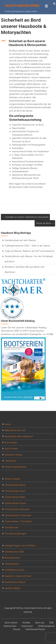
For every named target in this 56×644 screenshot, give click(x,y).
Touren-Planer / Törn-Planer (18, 521)
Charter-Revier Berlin (15, 497)
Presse (17, 629)
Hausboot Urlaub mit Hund (18, 576)
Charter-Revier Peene (15, 503)
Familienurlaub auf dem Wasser (20, 240)
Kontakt (26, 623)
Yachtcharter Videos (15, 582)
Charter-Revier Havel (15, 491)
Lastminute (10, 461)
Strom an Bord (45, 223)
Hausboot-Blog (12, 588)
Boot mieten (11, 443)
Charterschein (12, 564)
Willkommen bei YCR (15, 430)
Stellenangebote (46, 626)
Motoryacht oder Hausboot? (19, 436)
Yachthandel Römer (35, 629)
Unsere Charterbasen (15, 467)
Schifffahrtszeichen (15, 570)
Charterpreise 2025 (14, 552)
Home (8, 424)
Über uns (40, 623)
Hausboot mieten (13, 455)
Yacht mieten (11, 449)
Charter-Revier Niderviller (17, 509)
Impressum (27, 626)
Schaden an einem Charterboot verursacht (25, 217)
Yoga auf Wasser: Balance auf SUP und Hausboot (29, 251)
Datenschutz (10, 626)
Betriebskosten (12, 558)
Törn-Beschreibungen (15, 534)
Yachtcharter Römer (22, 6)
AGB (51, 623)
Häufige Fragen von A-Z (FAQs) (20, 546)
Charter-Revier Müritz (15, 485)
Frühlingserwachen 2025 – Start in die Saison (27, 246)
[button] (28, 43)
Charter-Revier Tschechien (18, 515)
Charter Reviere (12, 479)
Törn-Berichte (11, 528)
